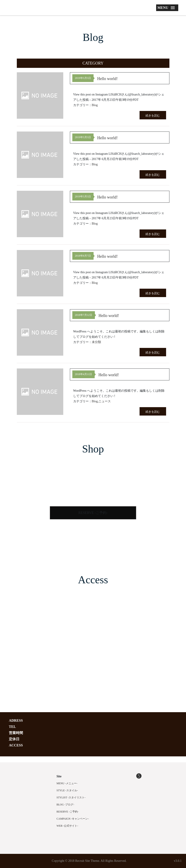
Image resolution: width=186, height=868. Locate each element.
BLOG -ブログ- (65, 805)
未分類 (96, 342)
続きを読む (153, 116)
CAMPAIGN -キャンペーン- (73, 819)
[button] (93, 63)
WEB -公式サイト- (67, 826)
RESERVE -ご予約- (93, 513)
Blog (95, 105)
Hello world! (107, 79)
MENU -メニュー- (67, 783)
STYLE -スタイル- (67, 790)
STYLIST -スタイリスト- (71, 797)
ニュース (105, 401)
